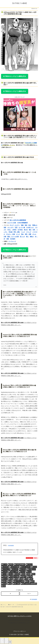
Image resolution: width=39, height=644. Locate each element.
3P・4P (4, 564)
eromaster (11, 545)
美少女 (26, 230)
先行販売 (13, 239)
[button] (29, 594)
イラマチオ (5, 567)
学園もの (35, 225)
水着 (5, 237)
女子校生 (20, 230)
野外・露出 (17, 232)
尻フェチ (22, 237)
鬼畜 (5, 227)
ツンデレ (4, 572)
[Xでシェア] (10, 594)
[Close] (10, 642)
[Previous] (2, 641)
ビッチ (18, 234)
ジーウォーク (12, 241)
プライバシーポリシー (20, 631)
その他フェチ (30, 227)
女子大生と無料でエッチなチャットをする (20, 616)
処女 (30, 225)
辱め (22, 234)
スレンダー (11, 227)
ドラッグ (29, 232)
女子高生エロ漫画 (14, 576)
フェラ (23, 232)
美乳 (26, 234)
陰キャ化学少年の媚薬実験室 (18, 220)
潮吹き (32, 237)
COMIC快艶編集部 (22, 223)
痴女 (30, 230)
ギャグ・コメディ (15, 225)
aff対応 (14, 230)
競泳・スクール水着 (13, 237)
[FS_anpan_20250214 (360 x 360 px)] (20, 130)
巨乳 (34, 230)
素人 (27, 237)
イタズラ (29, 564)
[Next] (6, 641)
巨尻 (16, 227)
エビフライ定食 (12, 223)
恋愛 (30, 234)
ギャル (34, 234)
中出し (9, 230)
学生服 (11, 232)
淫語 (8, 239)
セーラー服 (22, 227)
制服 (22, 225)
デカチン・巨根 (11, 234)
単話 (26, 225)
